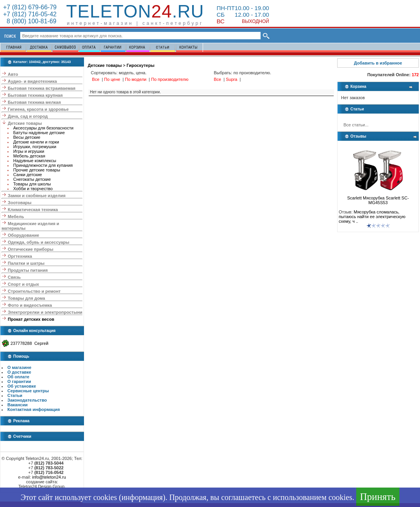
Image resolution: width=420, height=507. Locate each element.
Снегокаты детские (32, 179)
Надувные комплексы (35, 161)
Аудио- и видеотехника (32, 81)
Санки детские (28, 175)
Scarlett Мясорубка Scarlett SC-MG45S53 (378, 198)
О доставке (19, 372)
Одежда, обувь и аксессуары (38, 242)
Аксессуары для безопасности (43, 128)
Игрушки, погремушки (35, 147)
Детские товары (25, 123)
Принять (378, 497)
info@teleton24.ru (49, 477)
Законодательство (27, 400)
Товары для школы (32, 184)
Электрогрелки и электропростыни (45, 312)
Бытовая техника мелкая (34, 102)
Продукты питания (28, 270)
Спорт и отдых (23, 284)
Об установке (22, 386)
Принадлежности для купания (43, 165)
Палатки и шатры (26, 263)
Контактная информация (34, 409)
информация (142, 497)
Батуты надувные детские (39, 133)
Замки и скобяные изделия (37, 196)
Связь (14, 277)
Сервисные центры (28, 391)
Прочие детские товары (37, 170)
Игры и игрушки (29, 151)
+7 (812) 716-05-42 (30, 14)
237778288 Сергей (29, 343)
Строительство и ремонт (34, 291)
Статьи (15, 395)
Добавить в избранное (378, 63)
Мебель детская (29, 156)
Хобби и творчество (33, 189)
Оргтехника (20, 256)
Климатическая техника (33, 210)
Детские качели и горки (36, 142)
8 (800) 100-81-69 (30, 21)
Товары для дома (26, 298)
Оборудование (23, 235)
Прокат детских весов (31, 319)
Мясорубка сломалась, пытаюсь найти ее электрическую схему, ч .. (372, 217)
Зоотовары (20, 203)
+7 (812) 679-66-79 (30, 7)
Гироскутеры (141, 65)
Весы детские (27, 137)
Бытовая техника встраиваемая (42, 88)
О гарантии (19, 381)
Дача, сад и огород (28, 116)
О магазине (19, 367)
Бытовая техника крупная (35, 95)
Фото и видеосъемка (30, 305)
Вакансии (17, 405)
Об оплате (18, 377)
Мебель (16, 217)
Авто (13, 74)
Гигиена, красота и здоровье (38, 109)
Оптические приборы (31, 249)
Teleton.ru (135, 11)
